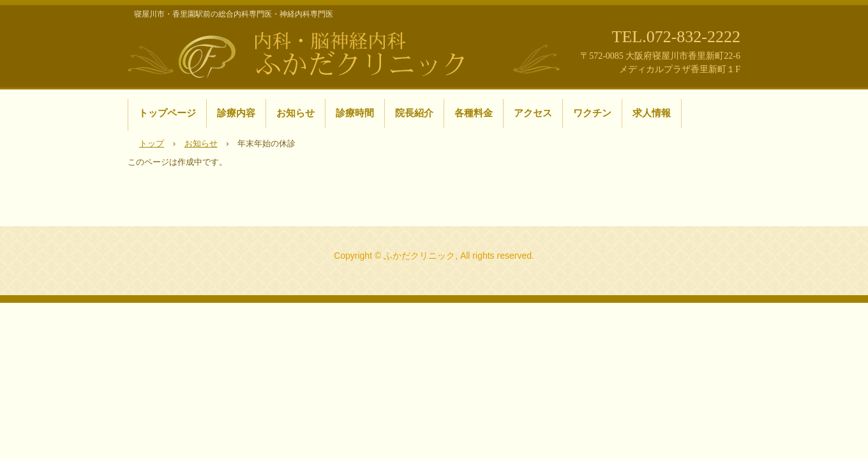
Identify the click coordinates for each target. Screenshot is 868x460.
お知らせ (296, 113)
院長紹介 (414, 113)
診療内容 (236, 113)
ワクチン (592, 113)
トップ (152, 143)
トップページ (167, 113)
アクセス (533, 113)
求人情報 (652, 113)
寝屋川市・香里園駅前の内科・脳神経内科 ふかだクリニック (345, 53)
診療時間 (355, 113)
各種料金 (474, 113)
